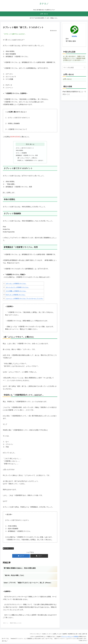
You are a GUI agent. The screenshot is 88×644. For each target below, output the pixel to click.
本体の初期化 (19, 151)
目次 (27, 144)
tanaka (74, 36)
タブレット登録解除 (21, 153)
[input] (74, 68)
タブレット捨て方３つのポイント (25, 148)
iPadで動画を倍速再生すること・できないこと (74, 93)
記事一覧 (84, 635)
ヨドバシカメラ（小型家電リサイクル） (17, 288)
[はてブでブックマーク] (21, 557)
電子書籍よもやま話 (8, 549)
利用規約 (76, 638)
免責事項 (63, 635)
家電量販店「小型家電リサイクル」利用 (27, 156)
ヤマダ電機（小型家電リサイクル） (16, 292)
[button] (39, 557)
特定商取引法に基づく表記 (73, 635)
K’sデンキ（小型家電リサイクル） (16, 296)
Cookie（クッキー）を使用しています (49, 635)
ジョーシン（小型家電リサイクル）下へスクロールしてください (24, 299)
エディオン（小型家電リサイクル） (16, 284)
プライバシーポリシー (32, 635)
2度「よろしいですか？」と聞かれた (27, 158)
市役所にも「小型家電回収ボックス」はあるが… (31, 161)
